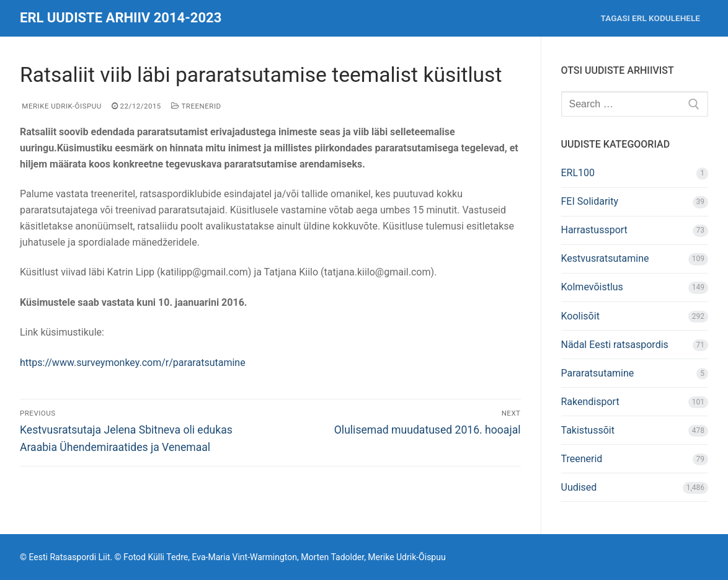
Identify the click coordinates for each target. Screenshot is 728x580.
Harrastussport (594, 230)
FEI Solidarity (590, 201)
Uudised (579, 487)
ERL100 (578, 173)
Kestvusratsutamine (605, 258)
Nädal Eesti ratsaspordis (615, 345)
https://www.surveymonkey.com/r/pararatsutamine (133, 363)
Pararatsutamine (598, 373)
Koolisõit (580, 316)
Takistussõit (588, 430)
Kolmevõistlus (592, 287)
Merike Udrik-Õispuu (61, 106)
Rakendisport (590, 402)
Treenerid (196, 106)
